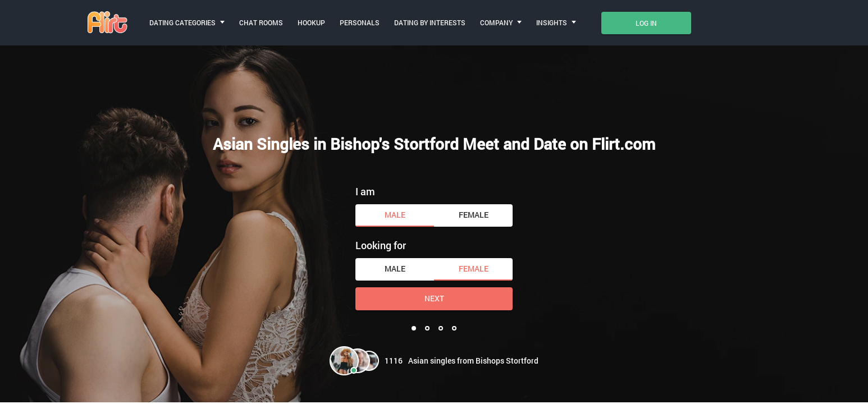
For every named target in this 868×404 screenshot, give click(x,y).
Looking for (381, 245)
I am (365, 191)
